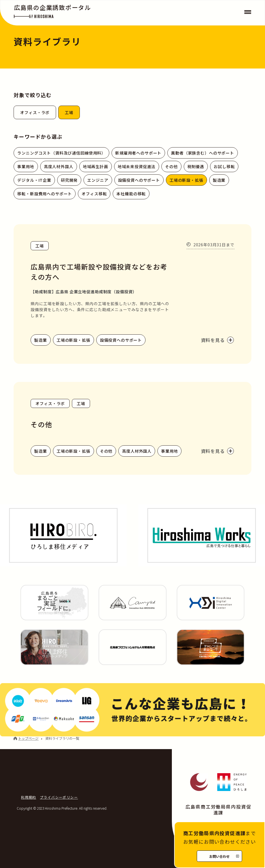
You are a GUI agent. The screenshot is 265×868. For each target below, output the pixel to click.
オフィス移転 (94, 194)
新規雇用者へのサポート (138, 153)
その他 (171, 166)
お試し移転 (224, 166)
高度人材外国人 (59, 166)
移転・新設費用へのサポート (45, 194)
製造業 (219, 180)
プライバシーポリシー (59, 797)
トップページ (28, 738)
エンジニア (98, 180)
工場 (69, 112)
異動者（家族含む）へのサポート (203, 153)
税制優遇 (196, 166)
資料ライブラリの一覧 (62, 738)
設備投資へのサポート (139, 180)
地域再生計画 (96, 166)
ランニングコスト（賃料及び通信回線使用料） (61, 153)
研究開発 (69, 180)
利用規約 (29, 797)
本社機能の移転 (131, 194)
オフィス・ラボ (35, 112)
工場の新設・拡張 (186, 180)
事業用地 (26, 166)
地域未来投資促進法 (137, 166)
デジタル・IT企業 (34, 180)
